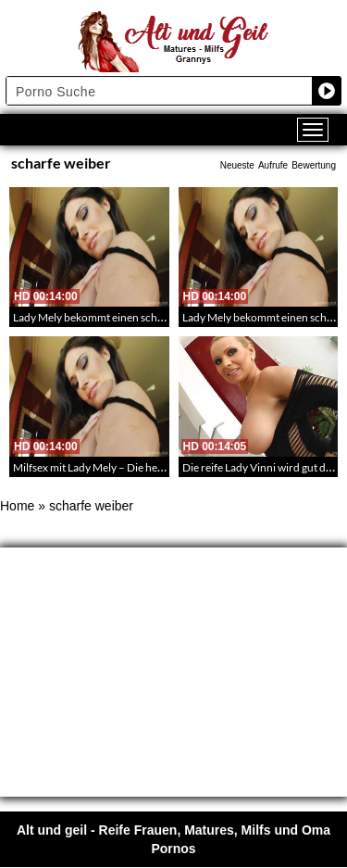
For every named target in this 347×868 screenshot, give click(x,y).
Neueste (237, 165)
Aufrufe (273, 165)
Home (17, 506)
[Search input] (160, 91)
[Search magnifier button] (327, 91)
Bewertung (314, 165)
